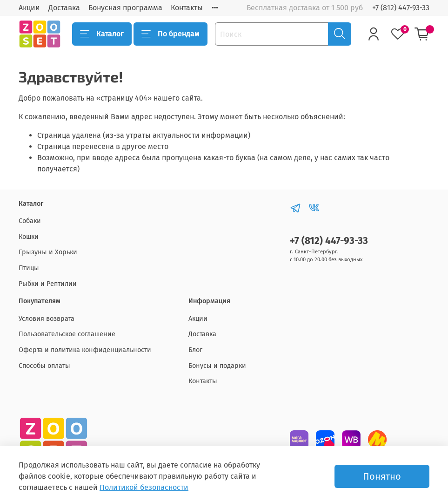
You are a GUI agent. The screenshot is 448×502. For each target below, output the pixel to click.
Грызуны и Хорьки (48, 252)
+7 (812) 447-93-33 (401, 8)
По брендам (171, 34)
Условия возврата (47, 319)
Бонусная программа (125, 8)
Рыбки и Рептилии (48, 284)
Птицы (29, 268)
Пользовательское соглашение (67, 334)
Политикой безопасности (144, 487)
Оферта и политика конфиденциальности (85, 350)
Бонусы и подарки (217, 366)
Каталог (102, 34)
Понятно (382, 476)
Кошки (29, 237)
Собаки (30, 221)
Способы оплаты (44, 366)
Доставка (64, 8)
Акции (29, 8)
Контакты (187, 8)
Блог (195, 350)
